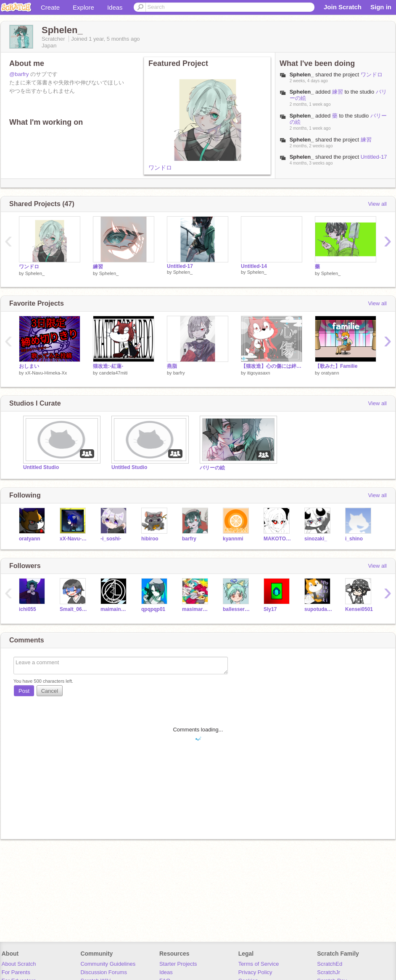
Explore (83, 7)
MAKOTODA (278, 539)
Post (24, 691)
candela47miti (114, 373)
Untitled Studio (41, 467)
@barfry (19, 74)
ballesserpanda (237, 609)
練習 (338, 92)
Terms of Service (259, 964)
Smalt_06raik (74, 609)
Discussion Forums (104, 972)
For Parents (16, 972)
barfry (179, 373)
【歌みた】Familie (336, 366)
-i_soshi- (111, 539)
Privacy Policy (255, 972)
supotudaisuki (318, 609)
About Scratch (19, 964)
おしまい (29, 366)
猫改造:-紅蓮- (108, 366)
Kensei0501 (359, 609)
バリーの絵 (212, 468)
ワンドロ (160, 168)
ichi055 (28, 609)
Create (50, 7)
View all (377, 204)
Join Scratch (343, 7)
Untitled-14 (254, 266)
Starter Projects (178, 964)
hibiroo (150, 539)
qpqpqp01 (153, 609)
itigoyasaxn (259, 373)
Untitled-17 (374, 157)
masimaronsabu (196, 609)
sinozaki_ (316, 539)
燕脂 (172, 366)
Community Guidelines (108, 964)
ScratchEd (330, 964)
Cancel (50, 691)
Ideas (115, 7)
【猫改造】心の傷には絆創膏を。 (272, 366)
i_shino (354, 539)
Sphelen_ (302, 92)
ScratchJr (329, 972)
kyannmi (233, 539)
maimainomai (115, 609)
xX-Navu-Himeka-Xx (46, 373)
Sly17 (270, 609)
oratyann (330, 373)
